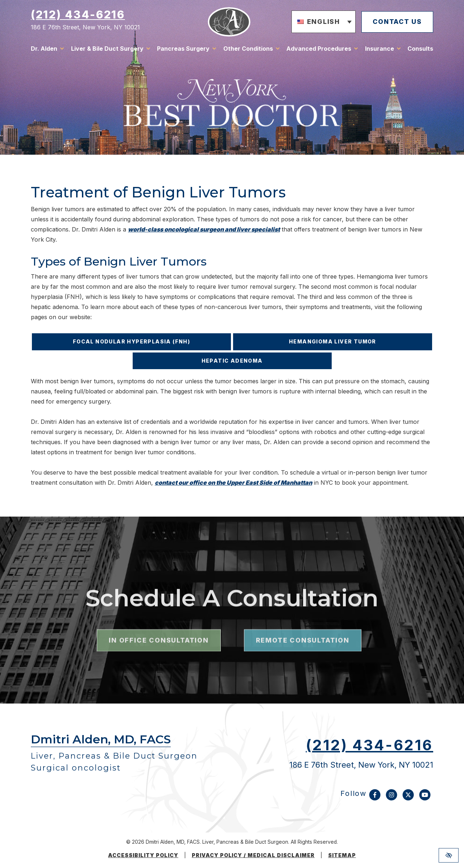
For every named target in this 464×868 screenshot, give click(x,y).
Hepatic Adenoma (232, 361)
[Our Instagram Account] (391, 798)
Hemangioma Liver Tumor (333, 341)
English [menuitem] (321, 22)
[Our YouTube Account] (425, 798)
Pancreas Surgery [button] (183, 49)
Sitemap (342, 855)
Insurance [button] (380, 49)
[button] (321, 22)
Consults (420, 49)
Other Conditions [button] (248, 49)
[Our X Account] (408, 798)
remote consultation (303, 687)
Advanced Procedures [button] (319, 49)
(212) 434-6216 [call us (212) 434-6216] (78, 15)
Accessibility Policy (143, 855)
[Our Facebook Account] (375, 798)
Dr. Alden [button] (44, 49)
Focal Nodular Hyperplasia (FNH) (131, 341)
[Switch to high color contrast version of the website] (449, 855)
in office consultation (159, 687)
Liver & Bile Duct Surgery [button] (107, 49)
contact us (396, 22)
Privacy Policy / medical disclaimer (253, 855)
